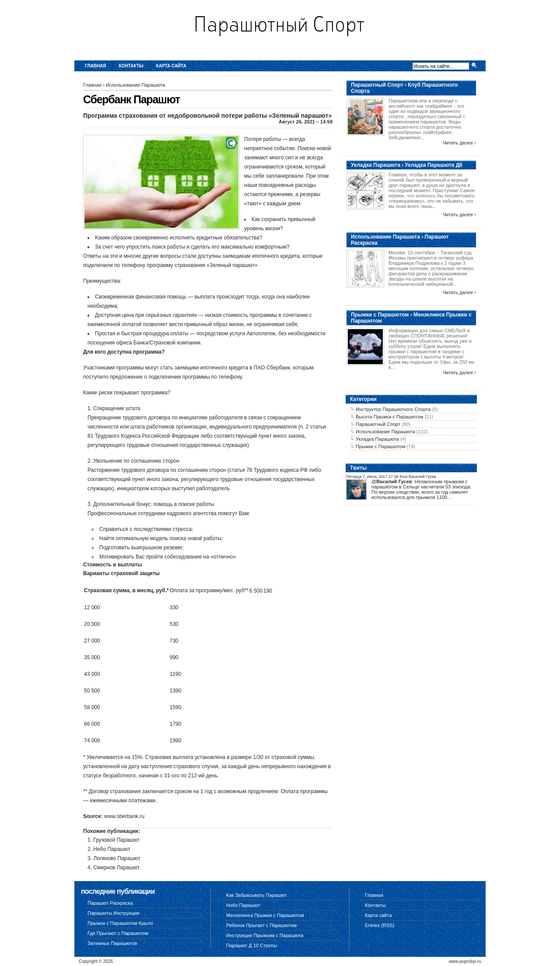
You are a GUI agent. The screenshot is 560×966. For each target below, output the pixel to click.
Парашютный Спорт (378, 424)
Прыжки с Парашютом (381, 446)
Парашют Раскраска (110, 903)
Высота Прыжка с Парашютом (390, 417)
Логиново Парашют (117, 858)
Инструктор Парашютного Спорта (393, 409)
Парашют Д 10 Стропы (252, 945)
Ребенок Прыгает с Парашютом (261, 925)
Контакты (131, 66)
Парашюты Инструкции (114, 913)
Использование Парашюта (136, 85)
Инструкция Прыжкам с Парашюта (265, 935)
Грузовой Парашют (116, 840)
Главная (96, 66)
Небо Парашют (112, 849)
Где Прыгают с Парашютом (118, 933)
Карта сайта (171, 66)
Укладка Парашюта (377, 439)
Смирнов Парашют (116, 868)
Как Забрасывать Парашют (257, 895)
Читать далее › (459, 143)
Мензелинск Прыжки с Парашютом (265, 915)
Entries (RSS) (380, 925)
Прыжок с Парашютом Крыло (120, 923)
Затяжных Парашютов (112, 943)
